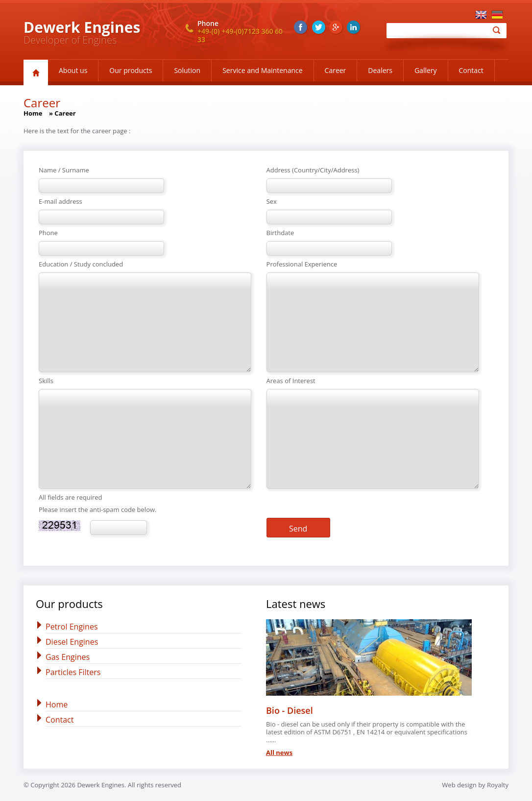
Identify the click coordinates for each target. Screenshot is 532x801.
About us (73, 70)
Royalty (498, 785)
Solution (187, 70)
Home (33, 113)
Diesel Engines (72, 642)
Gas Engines (68, 657)
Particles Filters (73, 672)
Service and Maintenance (262, 70)
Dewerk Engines (82, 27)
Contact (471, 70)
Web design (459, 785)
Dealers (380, 70)
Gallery (426, 70)
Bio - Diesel (290, 710)
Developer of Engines (70, 40)
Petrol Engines (72, 627)
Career (336, 70)
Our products (131, 70)
